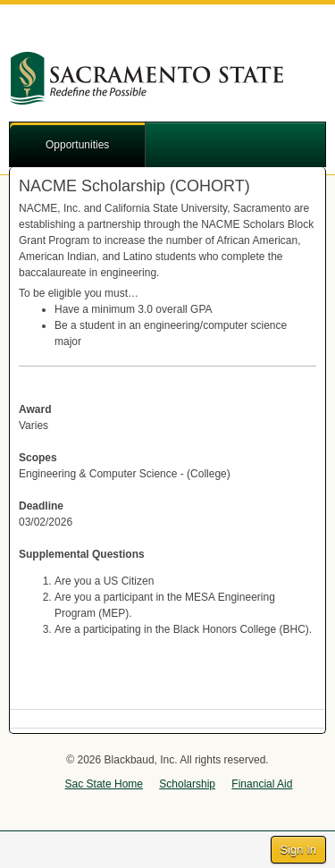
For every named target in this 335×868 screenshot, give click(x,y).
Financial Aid (262, 784)
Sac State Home (104, 784)
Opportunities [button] (77, 145)
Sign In (298, 850)
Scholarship (187, 784)
